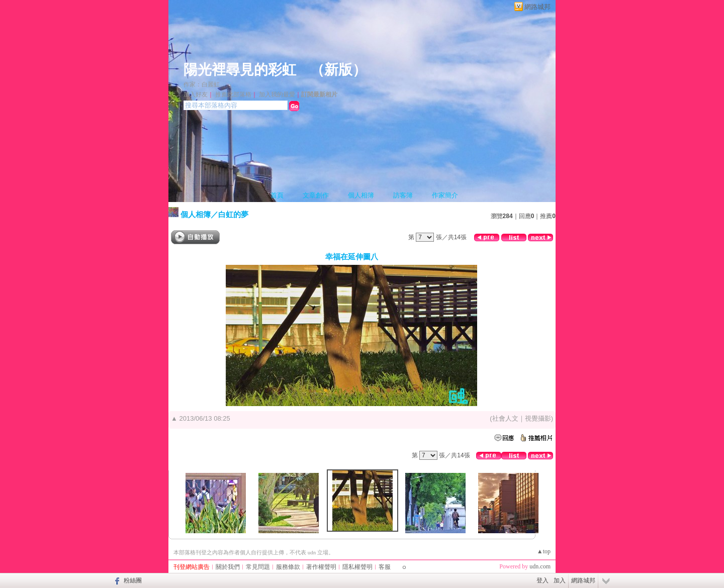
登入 (542, 580)
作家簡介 (445, 195)
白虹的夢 (233, 214)
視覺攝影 (538, 418)
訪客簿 (403, 195)
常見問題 (258, 567)
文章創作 (316, 195)
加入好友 (196, 94)
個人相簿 (361, 195)
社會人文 (505, 418)
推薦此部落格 (233, 94)
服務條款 (288, 567)
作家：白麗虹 (202, 84)
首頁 (277, 195)
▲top (544, 551)
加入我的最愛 (277, 94)
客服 (385, 567)
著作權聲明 (321, 567)
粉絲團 (133, 580)
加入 (560, 580)
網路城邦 (537, 7)
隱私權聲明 (357, 567)
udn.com (540, 566)
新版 (338, 70)
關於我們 (228, 567)
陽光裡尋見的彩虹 (240, 70)
